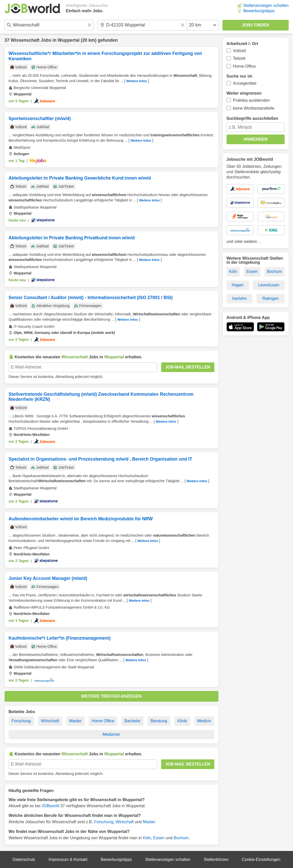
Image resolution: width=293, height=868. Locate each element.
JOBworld (50, 806)
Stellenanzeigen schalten (266, 5)
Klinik (182, 721)
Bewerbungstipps (259, 11)
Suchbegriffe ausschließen (253, 118)
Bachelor (132, 721)
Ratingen (271, 298)
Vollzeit (239, 51)
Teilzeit (239, 58)
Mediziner (111, 734)
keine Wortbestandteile (254, 108)
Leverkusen (269, 285)
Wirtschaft (50, 721)
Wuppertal (69, 40)
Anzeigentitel (245, 83)
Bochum (181, 838)
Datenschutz (24, 859)
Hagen (238, 285)
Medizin (204, 721)
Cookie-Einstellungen (261, 859)
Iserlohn (239, 298)
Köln (147, 838)
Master (75, 721)
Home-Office (244, 66)
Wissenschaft (25, 40)
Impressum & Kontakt (68, 859)
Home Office (103, 721)
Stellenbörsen (216, 859)
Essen (159, 838)
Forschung (21, 721)
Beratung (159, 721)
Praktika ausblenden (251, 100)
